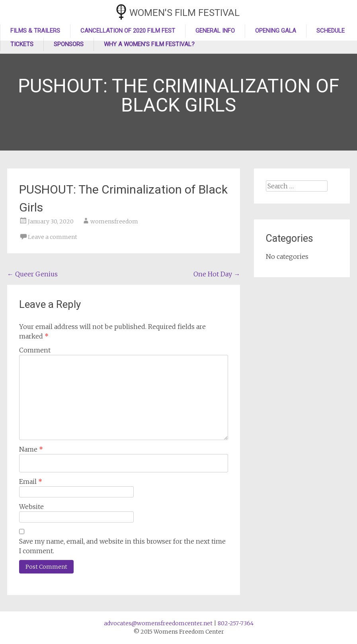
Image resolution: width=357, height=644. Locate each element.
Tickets (22, 44)
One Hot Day (217, 274)
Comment (35, 350)
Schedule (331, 31)
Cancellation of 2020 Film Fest (128, 31)
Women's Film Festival (184, 13)
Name (31, 449)
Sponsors (69, 44)
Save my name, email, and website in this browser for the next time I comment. (122, 546)
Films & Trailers (35, 31)
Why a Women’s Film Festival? (149, 44)
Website (31, 507)
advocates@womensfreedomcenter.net (158, 623)
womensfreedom (114, 221)
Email (31, 482)
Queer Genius (32, 274)
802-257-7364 (236, 623)
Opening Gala (276, 31)
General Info (215, 31)
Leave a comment (53, 237)
